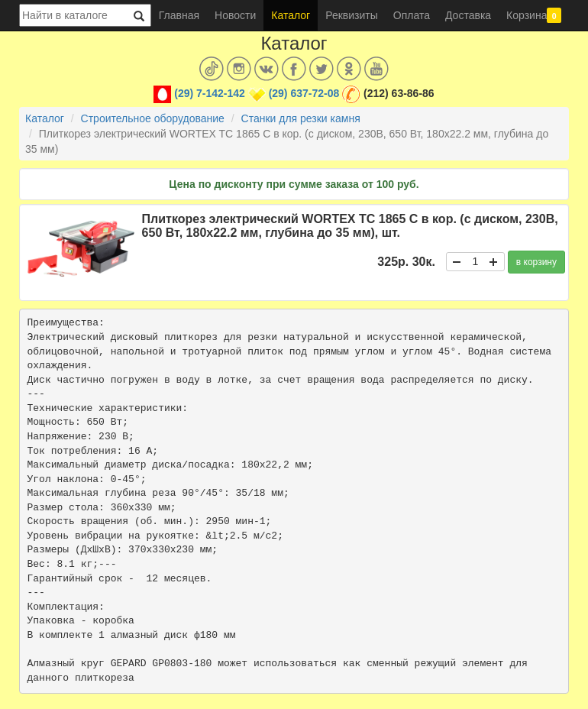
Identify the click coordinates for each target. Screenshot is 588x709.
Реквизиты (352, 15)
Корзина (534, 15)
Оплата (412, 15)
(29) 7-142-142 (210, 93)
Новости (235, 15)
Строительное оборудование (153, 118)
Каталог (291, 15)
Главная (179, 15)
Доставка (468, 15)
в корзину (536, 262)
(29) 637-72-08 (304, 93)
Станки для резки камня (301, 118)
